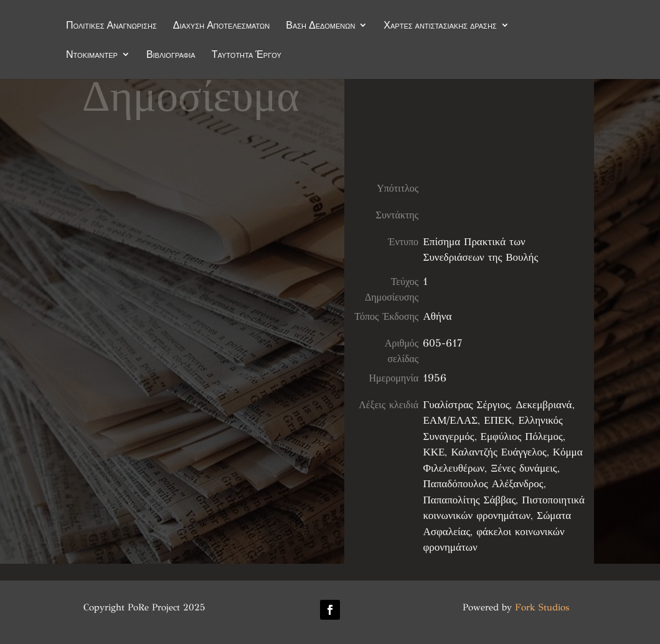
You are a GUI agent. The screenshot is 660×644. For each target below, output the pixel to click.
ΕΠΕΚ (498, 420)
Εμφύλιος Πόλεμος (522, 436)
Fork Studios (542, 607)
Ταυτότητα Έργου (247, 55)
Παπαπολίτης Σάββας (469, 500)
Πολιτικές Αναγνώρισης (111, 26)
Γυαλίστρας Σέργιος (466, 405)
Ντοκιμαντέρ (92, 55)
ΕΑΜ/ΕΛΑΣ (450, 420)
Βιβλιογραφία (171, 55)
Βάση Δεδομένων (320, 26)
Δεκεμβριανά (544, 405)
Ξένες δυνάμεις (524, 468)
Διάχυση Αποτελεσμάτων (222, 26)
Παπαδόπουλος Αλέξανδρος (483, 484)
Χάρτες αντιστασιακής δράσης (440, 26)
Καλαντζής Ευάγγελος (498, 452)
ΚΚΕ (434, 452)
